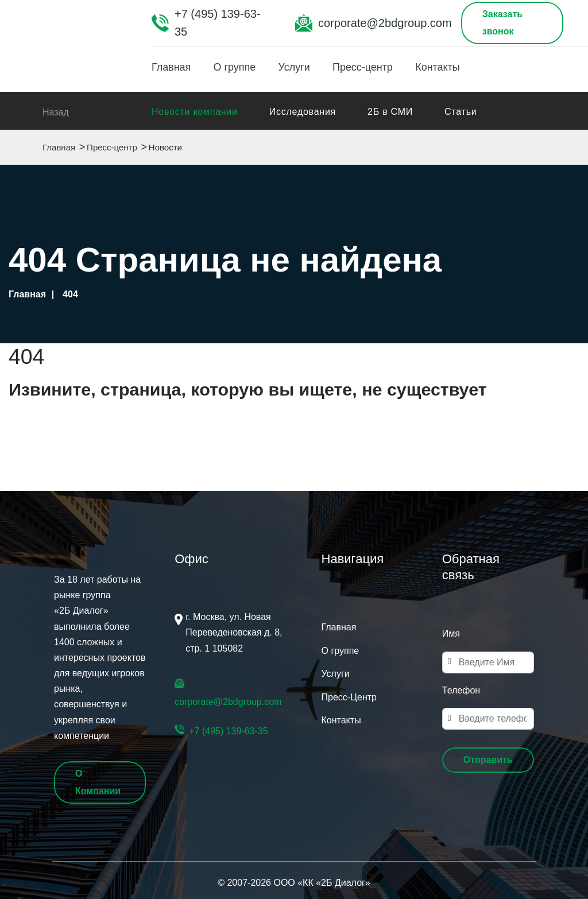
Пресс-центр (364, 67)
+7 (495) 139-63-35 (218, 23)
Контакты (440, 67)
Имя (451, 633)
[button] (488, 760)
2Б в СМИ (390, 112)
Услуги (295, 67)
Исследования (303, 112)
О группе (235, 67)
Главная (171, 67)
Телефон (461, 690)
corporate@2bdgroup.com (385, 23)
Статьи (461, 112)
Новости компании (195, 112)
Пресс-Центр (349, 697)
